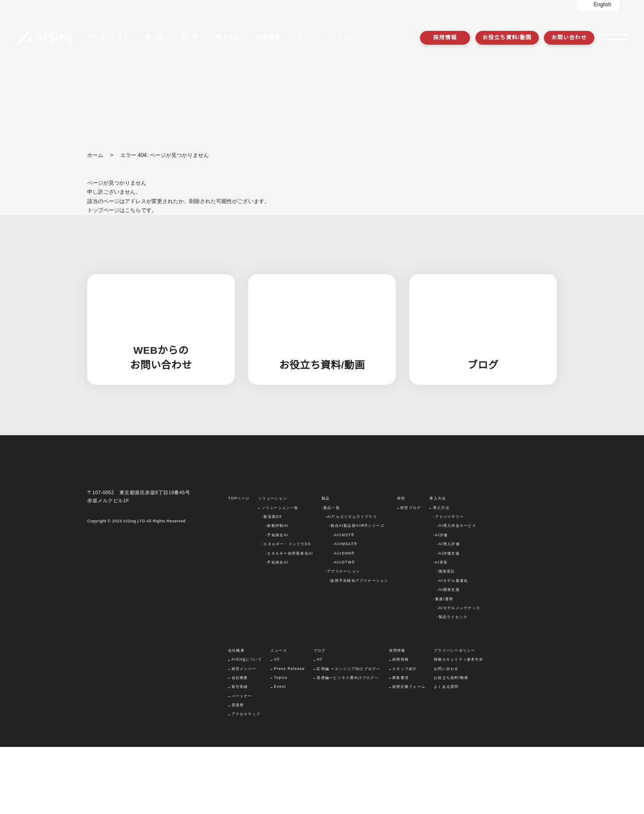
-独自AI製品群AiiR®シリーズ (356, 593)
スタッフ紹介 (406, 736)
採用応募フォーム (411, 754)
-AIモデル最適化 (452, 648)
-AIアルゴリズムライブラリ (351, 584)
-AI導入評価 (448, 611)
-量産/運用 (443, 666)
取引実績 (240, 754)
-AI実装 (440, 629)
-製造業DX (271, 584)
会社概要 (240, 745)
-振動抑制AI (276, 593)
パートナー (242, 763)
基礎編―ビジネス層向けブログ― (350, 745)
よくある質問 (448, 754)
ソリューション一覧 (279, 575)
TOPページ (238, 565)
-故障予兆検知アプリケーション (358, 648)
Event (281, 754)
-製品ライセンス (452, 684)
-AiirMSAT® (345, 611)
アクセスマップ (246, 781)
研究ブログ (410, 575)
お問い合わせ (569, 37)
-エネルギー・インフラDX (286, 611)
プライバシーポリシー (456, 717)
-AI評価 (440, 602)
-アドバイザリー (448, 584)
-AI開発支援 (448, 657)
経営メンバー (244, 736)
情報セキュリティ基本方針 (460, 726)
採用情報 (445, 37)
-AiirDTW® (344, 629)
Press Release (291, 736)
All (278, 726)
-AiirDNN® (344, 620)
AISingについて (248, 726)
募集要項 (402, 745)
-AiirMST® (343, 602)
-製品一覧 (330, 575)
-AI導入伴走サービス (456, 593)
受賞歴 (238, 772)
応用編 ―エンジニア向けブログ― (351, 736)
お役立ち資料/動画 (507, 37)
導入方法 (441, 575)
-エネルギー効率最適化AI (289, 620)
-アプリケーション (342, 639)
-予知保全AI (276, 602)
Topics (282, 745)
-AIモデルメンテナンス (458, 675)
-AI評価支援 (448, 620)
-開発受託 (446, 639)
